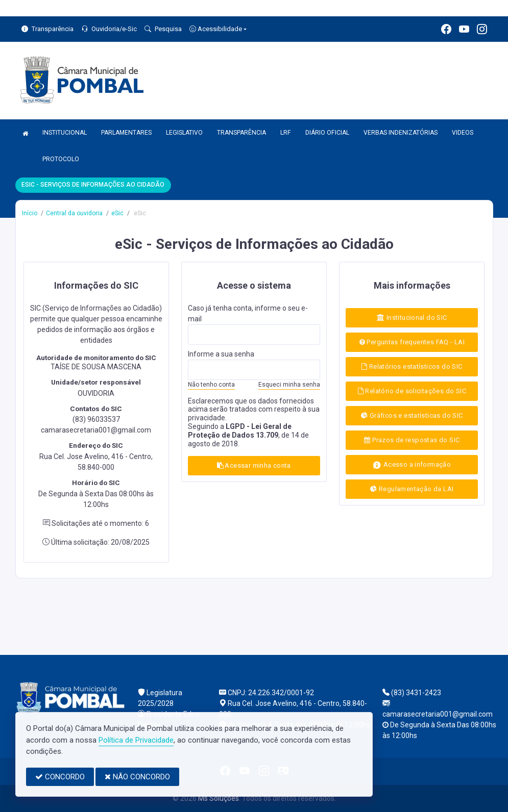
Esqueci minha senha (289, 385)
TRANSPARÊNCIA (241, 133)
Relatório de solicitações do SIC (412, 391)
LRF (286, 133)
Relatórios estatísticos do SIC (412, 366)
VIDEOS (463, 133)
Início (30, 213)
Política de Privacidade (136, 740)
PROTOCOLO (61, 159)
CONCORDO (60, 777)
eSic (117, 213)
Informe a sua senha (221, 354)
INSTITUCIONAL (65, 133)
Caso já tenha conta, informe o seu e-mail (248, 313)
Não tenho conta (211, 385)
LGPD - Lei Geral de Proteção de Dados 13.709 (240, 431)
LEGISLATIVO (184, 133)
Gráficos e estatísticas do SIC (412, 415)
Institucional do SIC (412, 318)
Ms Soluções (219, 798)
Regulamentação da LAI (412, 489)
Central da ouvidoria (74, 213)
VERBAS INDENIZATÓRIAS (401, 133)
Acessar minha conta (254, 465)
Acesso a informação (412, 465)
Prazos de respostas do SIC (412, 440)
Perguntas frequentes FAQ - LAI (412, 342)
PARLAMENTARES (126, 133)
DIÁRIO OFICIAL (327, 133)
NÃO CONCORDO (137, 777)
